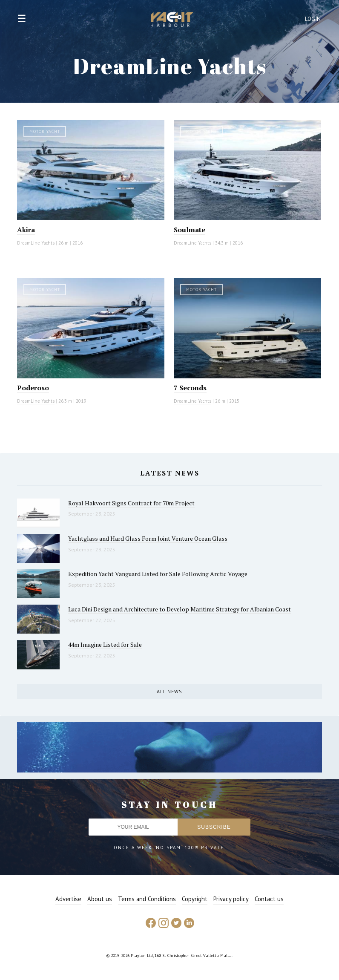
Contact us (269, 899)
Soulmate (190, 230)
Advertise (68, 899)
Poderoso (33, 388)
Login (313, 19)
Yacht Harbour (172, 20)
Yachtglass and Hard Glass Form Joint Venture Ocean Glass (148, 538)
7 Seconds (190, 388)
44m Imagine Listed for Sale (105, 644)
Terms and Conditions (147, 899)
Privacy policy (231, 899)
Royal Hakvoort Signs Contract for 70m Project (131, 503)
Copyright (195, 899)
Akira (26, 230)
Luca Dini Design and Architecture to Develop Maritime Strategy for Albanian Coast (180, 609)
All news (169, 691)
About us (100, 899)
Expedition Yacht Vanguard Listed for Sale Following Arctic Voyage (158, 574)
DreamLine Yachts (36, 243)
